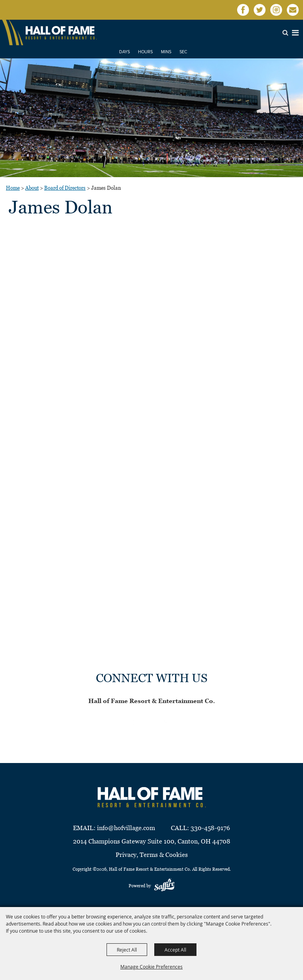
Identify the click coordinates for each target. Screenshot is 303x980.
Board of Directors (65, 188)
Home (13, 188)
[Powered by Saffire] (164, 886)
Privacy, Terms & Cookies (152, 855)
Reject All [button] (127, 950)
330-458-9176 (210, 828)
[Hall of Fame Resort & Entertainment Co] (61, 33)
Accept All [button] (175, 950)
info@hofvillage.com (126, 828)
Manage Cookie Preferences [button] (151, 967)
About (32, 188)
